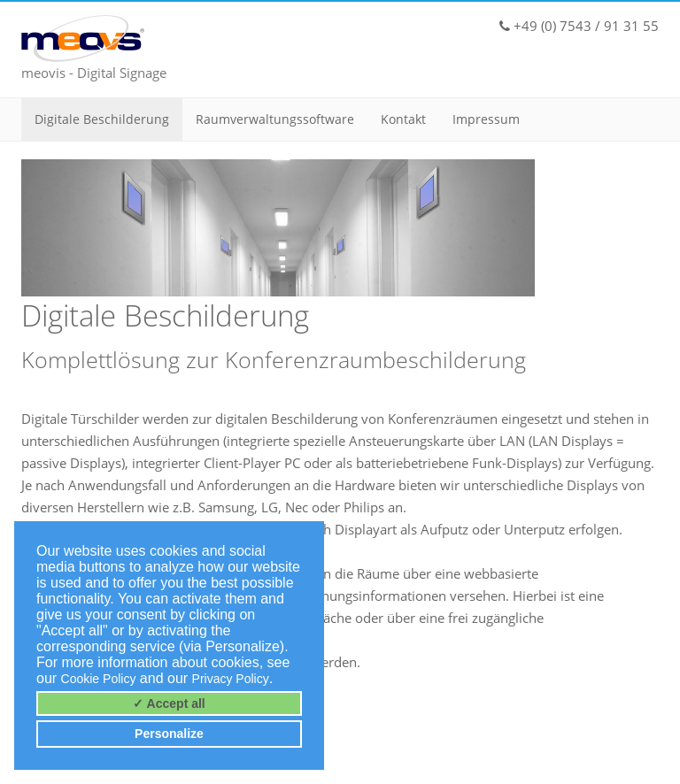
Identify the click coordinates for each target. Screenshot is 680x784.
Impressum (486, 119)
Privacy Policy (231, 679)
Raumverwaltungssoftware (275, 119)
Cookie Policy (99, 679)
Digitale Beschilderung (102, 119)
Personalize (169, 734)
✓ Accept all (169, 703)
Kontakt (403, 119)
